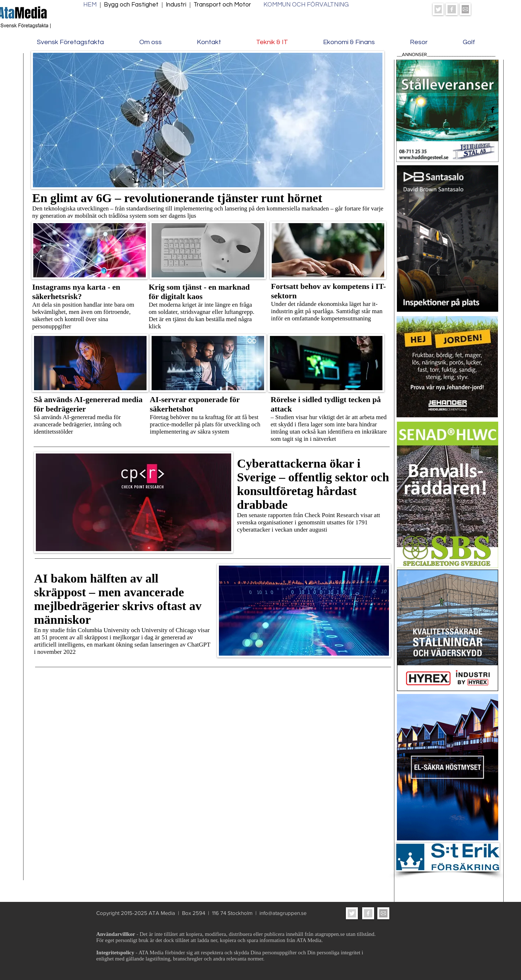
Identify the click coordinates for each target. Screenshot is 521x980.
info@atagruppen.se (283, 913)
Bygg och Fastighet (131, 5)
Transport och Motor (224, 5)
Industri (177, 5)
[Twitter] (493, 129)
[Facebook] (493, 110)
